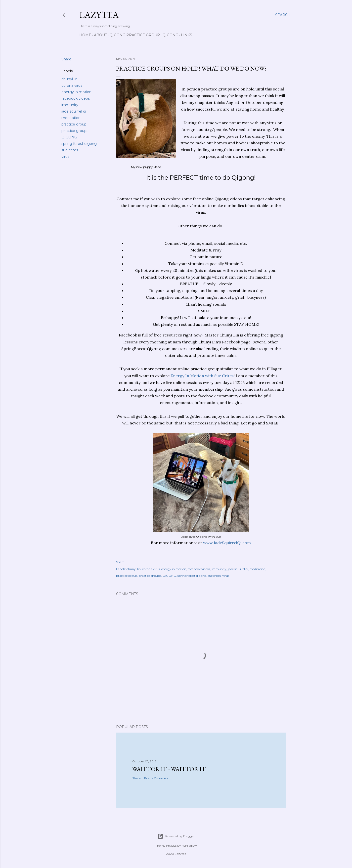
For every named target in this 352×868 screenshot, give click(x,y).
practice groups (75, 131)
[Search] (283, 15)
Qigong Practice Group (135, 35)
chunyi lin (69, 79)
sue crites (70, 150)
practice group (74, 124)
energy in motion (76, 92)
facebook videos (76, 98)
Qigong (170, 35)
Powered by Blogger (176, 836)
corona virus (72, 85)
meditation (71, 118)
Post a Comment (157, 778)
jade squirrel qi (74, 111)
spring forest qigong (79, 144)
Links (187, 35)
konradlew (189, 846)
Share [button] (66, 59)
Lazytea (99, 15)
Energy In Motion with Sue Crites (202, 376)
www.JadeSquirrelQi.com (226, 543)
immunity (70, 105)
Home (85, 35)
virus (65, 157)
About (100, 35)
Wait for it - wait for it (169, 769)
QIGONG (69, 137)
